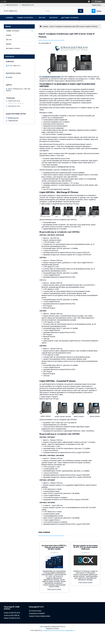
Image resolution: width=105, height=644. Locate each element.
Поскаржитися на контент (50, 630)
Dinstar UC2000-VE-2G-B (12, 618)
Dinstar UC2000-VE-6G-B (12, 613)
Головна (9, 18)
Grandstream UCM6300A (37, 613)
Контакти (53, 18)
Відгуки (9, 44)
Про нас (42, 18)
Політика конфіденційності (67, 630)
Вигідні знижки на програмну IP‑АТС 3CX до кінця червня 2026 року (85, 547)
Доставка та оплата (70, 18)
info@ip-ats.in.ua (13, 118)
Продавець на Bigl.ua (52, 629)
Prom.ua (63, 627)
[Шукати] (81, 11)
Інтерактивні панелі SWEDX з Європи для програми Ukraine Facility (54, 547)
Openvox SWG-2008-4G (12, 615)
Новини (45, 26)
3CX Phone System (35, 611)
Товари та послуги (25, 18)
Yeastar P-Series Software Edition (40, 616)
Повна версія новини (54, 589)
